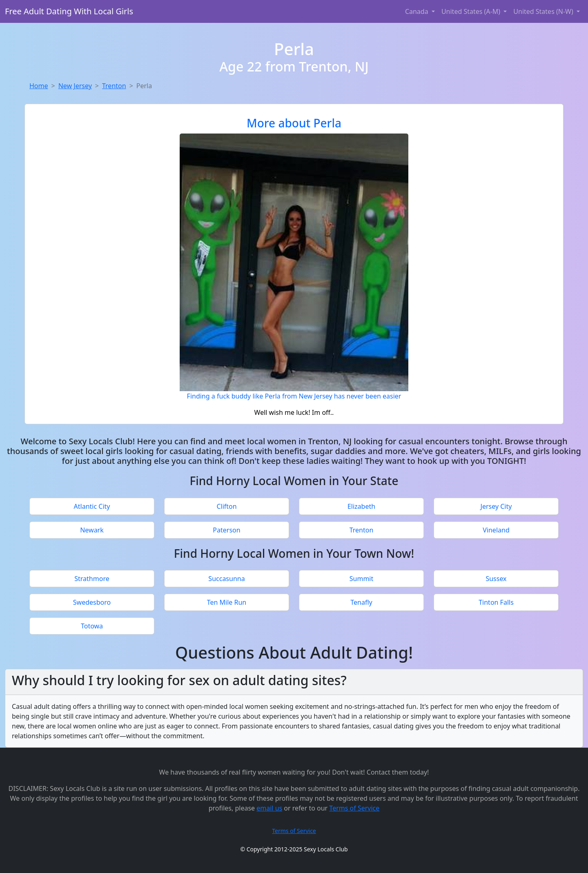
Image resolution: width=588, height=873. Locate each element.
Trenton (114, 86)
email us (269, 808)
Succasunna (226, 579)
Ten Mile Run (227, 602)
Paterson (226, 530)
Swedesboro (92, 602)
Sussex (496, 579)
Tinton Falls (496, 602)
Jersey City (496, 506)
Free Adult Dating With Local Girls (69, 11)
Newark (92, 530)
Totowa (92, 626)
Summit (362, 579)
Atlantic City (92, 506)
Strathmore (92, 579)
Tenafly (361, 602)
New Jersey (75, 86)
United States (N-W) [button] (544, 11)
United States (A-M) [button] (472, 11)
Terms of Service (354, 808)
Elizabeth (361, 506)
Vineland (496, 530)
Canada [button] (418, 11)
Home (39, 86)
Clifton (226, 506)
